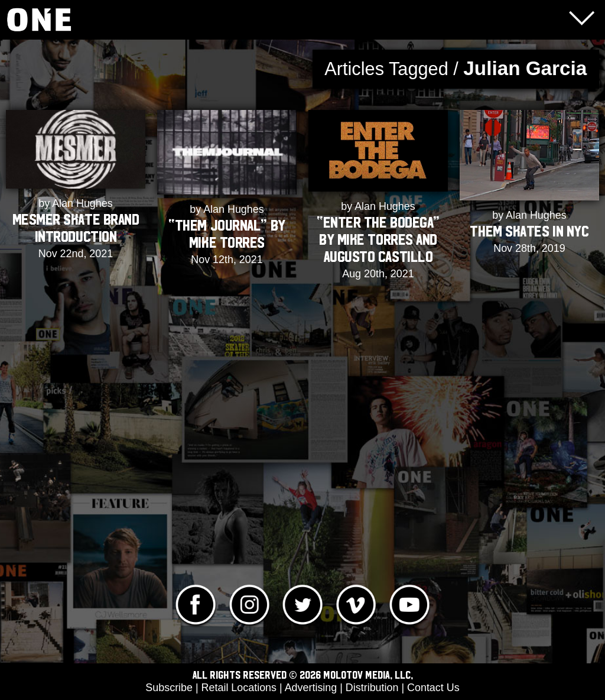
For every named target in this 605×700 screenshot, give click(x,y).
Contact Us (433, 688)
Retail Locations (239, 688)
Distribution (372, 688)
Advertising (311, 688)
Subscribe (169, 688)
